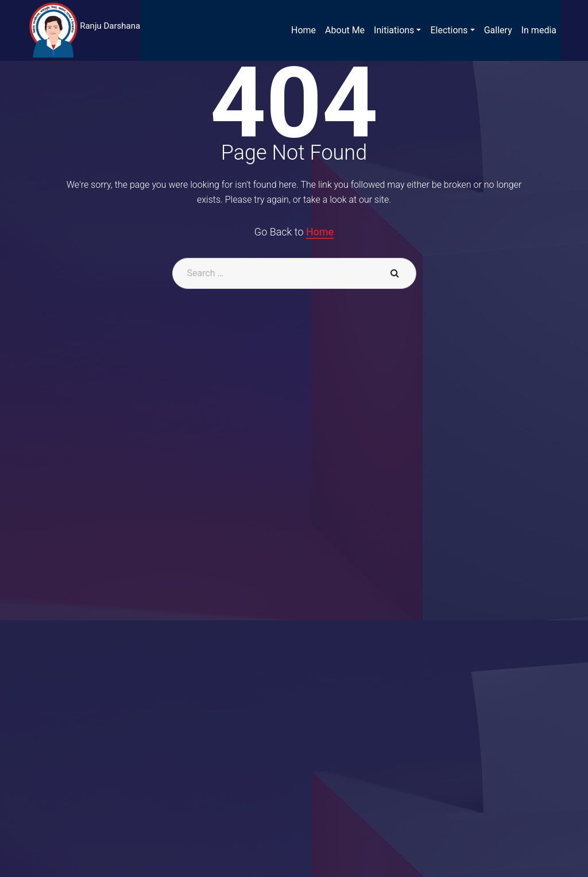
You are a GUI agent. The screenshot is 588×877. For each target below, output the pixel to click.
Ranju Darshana (110, 26)
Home (320, 232)
